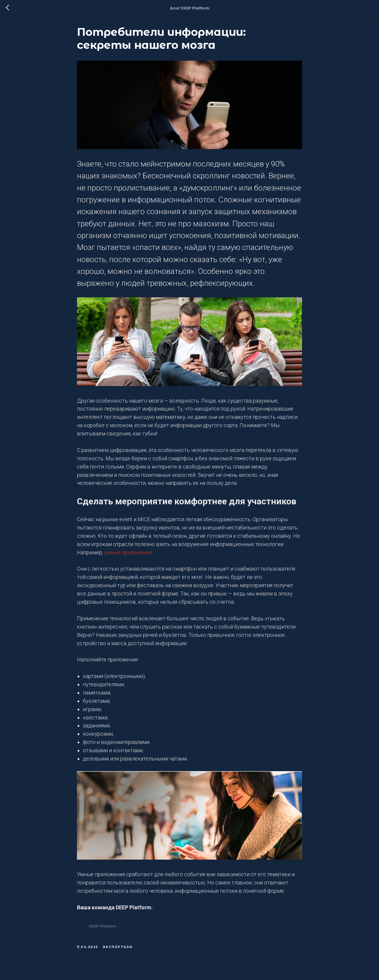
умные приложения (128, 555)
